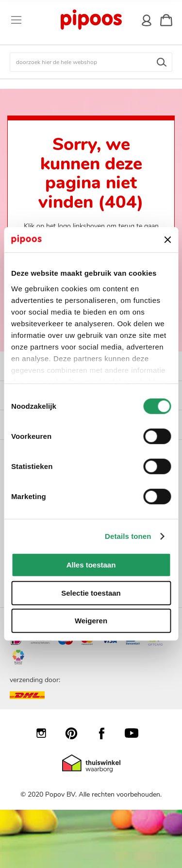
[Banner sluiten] (167, 240)
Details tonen (128, 536)
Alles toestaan (91, 565)
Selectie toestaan (91, 593)
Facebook (106, 733)
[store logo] (91, 20)
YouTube (136, 733)
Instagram (46, 733)
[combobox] (91, 62)
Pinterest (76, 733)
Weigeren (91, 621)
